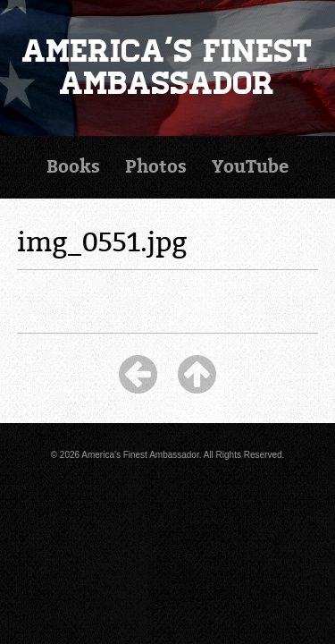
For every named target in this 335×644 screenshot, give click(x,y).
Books (73, 167)
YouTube (250, 167)
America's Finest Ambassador (167, 68)
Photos (156, 167)
